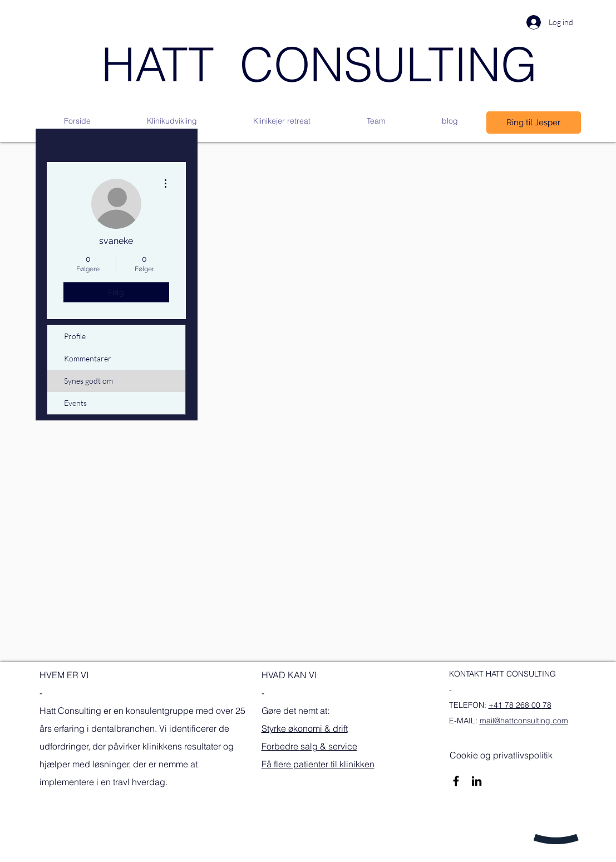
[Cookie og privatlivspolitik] (501, 755)
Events (75, 403)
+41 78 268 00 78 (520, 705)
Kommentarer (88, 358)
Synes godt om (88, 381)
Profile (75, 336)
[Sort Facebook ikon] (456, 781)
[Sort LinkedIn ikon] (477, 781)
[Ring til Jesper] (534, 123)
